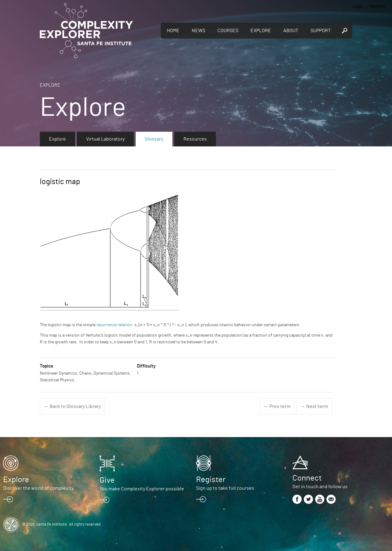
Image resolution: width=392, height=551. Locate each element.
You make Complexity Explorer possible (142, 489)
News (198, 31)
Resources (195, 139)
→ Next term (314, 406)
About (291, 31)
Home (173, 31)
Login (358, 6)
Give (107, 480)
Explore (261, 31)
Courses (228, 31)
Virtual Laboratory (105, 139)
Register (378, 6)
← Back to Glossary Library (72, 406)
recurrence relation (114, 325)
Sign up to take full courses (225, 488)
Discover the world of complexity (38, 488)
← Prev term (277, 406)
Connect (307, 478)
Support (321, 31)
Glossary (154, 139)
